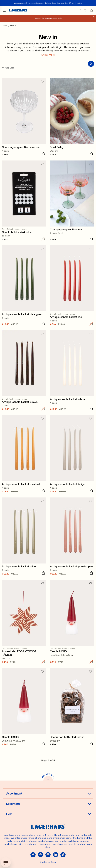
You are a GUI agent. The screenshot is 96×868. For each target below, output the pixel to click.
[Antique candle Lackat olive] (24, 537)
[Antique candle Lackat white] (72, 371)
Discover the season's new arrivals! (48, 18)
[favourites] (86, 10)
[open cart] (92, 10)
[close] (94, 17)
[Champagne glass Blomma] (72, 201)
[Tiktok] (63, 855)
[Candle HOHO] (72, 622)
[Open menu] (5, 10)
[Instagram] (48, 855)
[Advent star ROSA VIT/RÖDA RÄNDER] (24, 622)
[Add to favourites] (42, 82)
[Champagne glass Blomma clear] (24, 117)
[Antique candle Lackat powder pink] (72, 537)
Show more (48, 55)
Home (5, 26)
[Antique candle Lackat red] (72, 286)
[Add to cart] (43, 154)
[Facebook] (33, 855)
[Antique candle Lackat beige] (72, 454)
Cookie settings (48, 862)
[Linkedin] (56, 855)
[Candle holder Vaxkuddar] (24, 201)
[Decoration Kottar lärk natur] (72, 707)
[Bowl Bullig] (72, 117)
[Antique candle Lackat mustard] (24, 454)
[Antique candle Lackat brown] (24, 371)
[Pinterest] (41, 855)
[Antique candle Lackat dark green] (24, 286)
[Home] (18, 10)
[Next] (83, 760)
